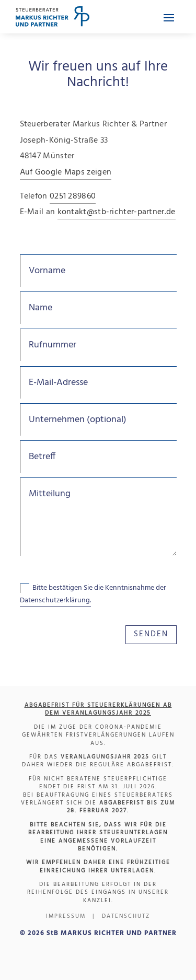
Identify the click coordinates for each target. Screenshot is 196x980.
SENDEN (151, 634)
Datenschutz (126, 916)
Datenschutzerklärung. (55, 600)
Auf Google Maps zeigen (66, 172)
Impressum (66, 916)
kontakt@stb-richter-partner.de (117, 212)
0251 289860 (73, 196)
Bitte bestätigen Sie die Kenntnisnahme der (93, 594)
